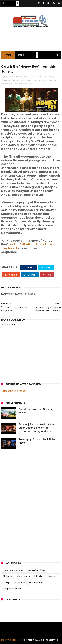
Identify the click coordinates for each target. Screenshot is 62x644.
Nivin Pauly (19, 582)
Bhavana (6, 80)
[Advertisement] (26, 504)
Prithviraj (39, 576)
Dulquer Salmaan (12, 588)
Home (8, 55)
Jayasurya (53, 576)
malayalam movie (48, 80)
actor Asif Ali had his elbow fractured (27, 246)
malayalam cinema (27, 80)
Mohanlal (8, 576)
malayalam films (36, 570)
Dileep (6, 582)
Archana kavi (30, 77)
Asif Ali (41, 77)
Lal (14, 80)
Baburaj (49, 77)
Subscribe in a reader (14, 391)
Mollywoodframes (12, 640)
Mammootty (23, 576)
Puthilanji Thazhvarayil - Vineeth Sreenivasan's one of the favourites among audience (38, 428)
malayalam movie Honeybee (16, 84)
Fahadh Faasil (36, 582)
